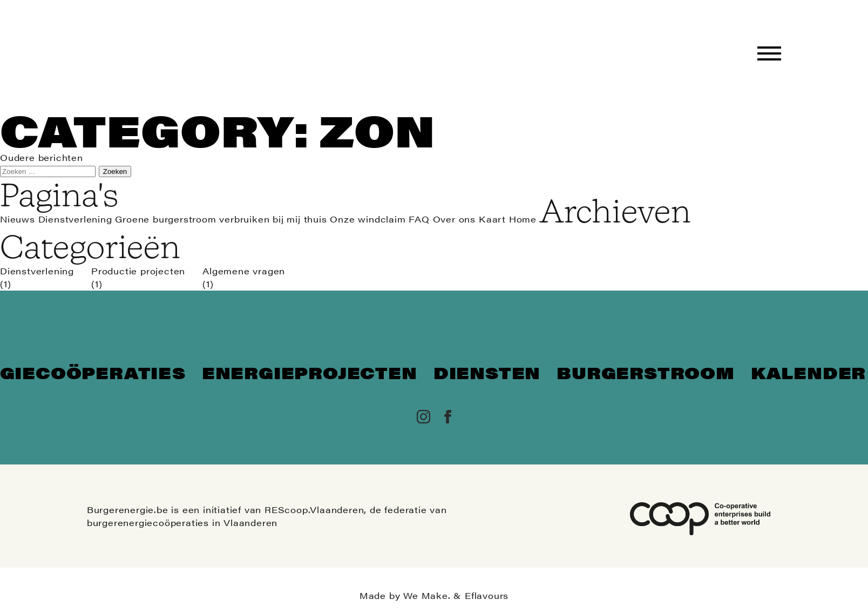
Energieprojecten (310, 372)
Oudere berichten (42, 157)
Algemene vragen (244, 271)
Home (523, 219)
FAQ (419, 219)
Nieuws (18, 219)
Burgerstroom (646, 372)
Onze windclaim (368, 219)
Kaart (492, 219)
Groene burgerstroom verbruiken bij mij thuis (221, 219)
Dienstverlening (75, 219)
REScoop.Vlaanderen (314, 510)
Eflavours (487, 595)
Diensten (487, 372)
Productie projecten (138, 271)
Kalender (808, 372)
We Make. (427, 595)
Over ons (454, 219)
